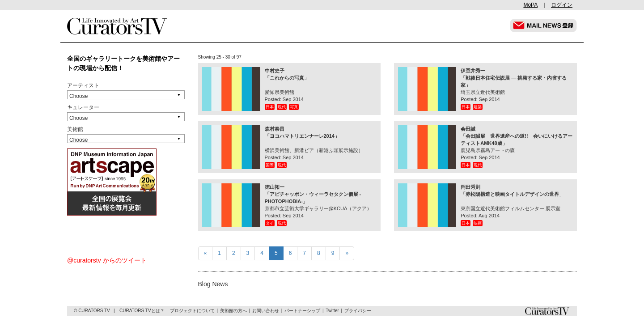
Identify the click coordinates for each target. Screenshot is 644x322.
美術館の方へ (233, 311)
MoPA (530, 5)
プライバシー (358, 311)
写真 (294, 107)
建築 (478, 107)
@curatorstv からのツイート (107, 260)
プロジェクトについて (192, 311)
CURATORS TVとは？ (142, 311)
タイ (270, 223)
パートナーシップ (302, 311)
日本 (270, 107)
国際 (270, 165)
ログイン (562, 5)
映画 (478, 223)
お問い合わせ (266, 311)
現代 (282, 107)
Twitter (332, 311)
